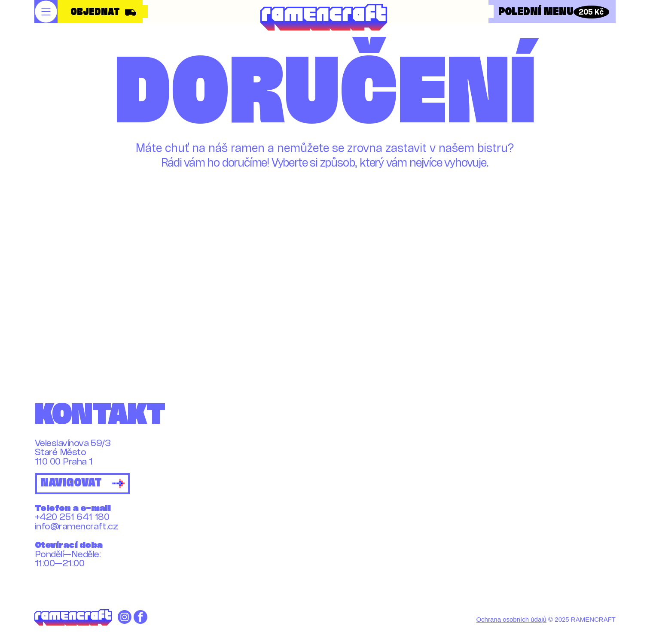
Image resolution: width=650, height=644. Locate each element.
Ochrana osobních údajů (511, 619)
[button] (46, 12)
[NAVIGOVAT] (82, 484)
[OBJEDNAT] (101, 12)
